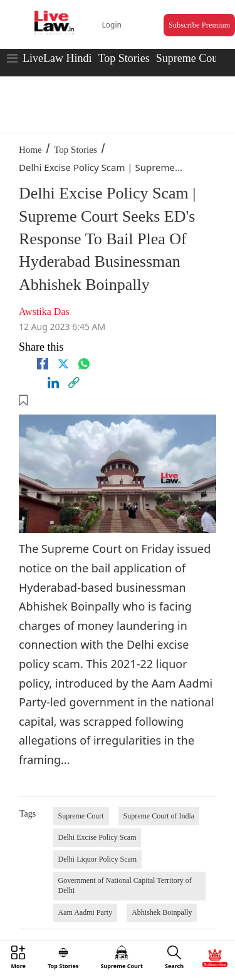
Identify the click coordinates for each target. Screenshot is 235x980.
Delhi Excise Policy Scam (97, 837)
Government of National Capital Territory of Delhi (125, 885)
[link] (74, 383)
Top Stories (123, 58)
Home (30, 150)
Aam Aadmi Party (86, 912)
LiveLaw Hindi (57, 58)
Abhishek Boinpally (162, 912)
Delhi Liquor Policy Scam (98, 859)
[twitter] (63, 364)
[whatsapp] (84, 364)
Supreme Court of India (159, 816)
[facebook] (43, 364)
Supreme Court (191, 58)
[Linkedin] (53, 383)
